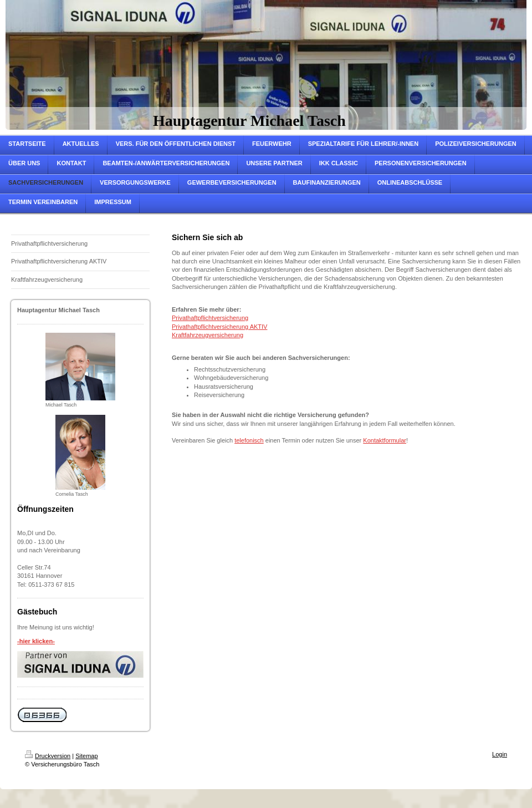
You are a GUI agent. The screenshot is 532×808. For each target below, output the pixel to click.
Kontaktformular (385, 440)
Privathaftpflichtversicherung (210, 318)
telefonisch (249, 440)
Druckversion (48, 756)
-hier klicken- (36, 641)
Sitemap (86, 756)
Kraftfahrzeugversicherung (208, 335)
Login (500, 754)
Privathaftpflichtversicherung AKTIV (219, 327)
